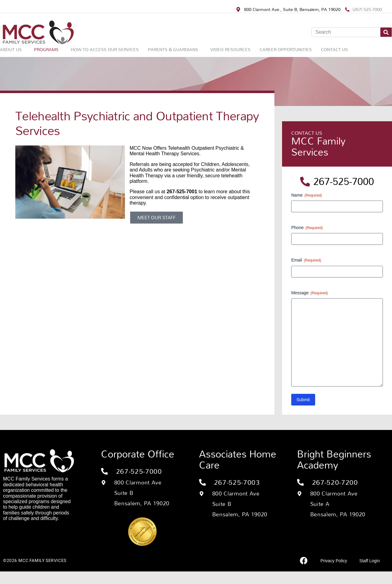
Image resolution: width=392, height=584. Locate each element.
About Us (11, 49)
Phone (307, 228)
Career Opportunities (286, 49)
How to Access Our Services (105, 49)
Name (307, 195)
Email (306, 260)
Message (310, 293)
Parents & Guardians (173, 49)
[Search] (386, 32)
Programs (46, 49)
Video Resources (230, 49)
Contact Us (334, 49)
